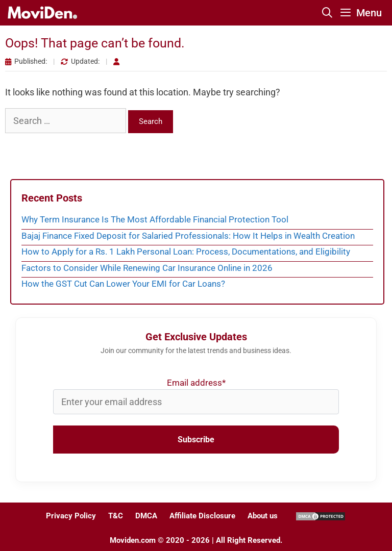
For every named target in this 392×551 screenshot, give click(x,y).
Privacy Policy (71, 516)
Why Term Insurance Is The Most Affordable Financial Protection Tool (155, 219)
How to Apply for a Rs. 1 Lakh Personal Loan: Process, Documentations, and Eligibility (186, 252)
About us (263, 516)
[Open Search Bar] (328, 13)
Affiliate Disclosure (202, 516)
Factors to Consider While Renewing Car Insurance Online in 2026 (147, 268)
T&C (116, 516)
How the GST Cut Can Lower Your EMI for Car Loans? (123, 284)
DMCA (146, 516)
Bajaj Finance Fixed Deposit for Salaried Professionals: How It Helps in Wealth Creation (188, 236)
